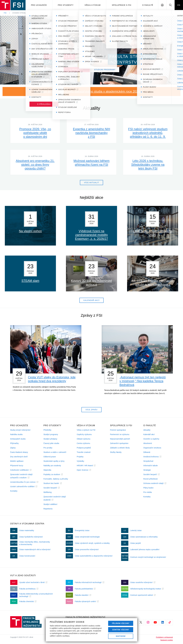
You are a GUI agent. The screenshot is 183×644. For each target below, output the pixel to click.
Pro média (148, 492)
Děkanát (147, 452)
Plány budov (148, 488)
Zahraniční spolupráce (119, 443)
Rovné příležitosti (150, 479)
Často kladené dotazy (19, 452)
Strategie (147, 470)
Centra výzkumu (83, 443)
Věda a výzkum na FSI (86, 430)
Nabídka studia (16, 434)
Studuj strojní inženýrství (20, 430)
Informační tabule (151, 466)
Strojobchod (148, 461)
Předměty (47, 430)
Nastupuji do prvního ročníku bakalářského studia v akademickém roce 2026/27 (89, 91)
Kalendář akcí (149, 434)
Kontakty (14, 491)
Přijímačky (14, 443)
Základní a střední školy (120, 448)
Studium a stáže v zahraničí (55, 452)
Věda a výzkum (93, 5)
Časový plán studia (51, 443)
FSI (5, 13)
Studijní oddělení (50, 504)
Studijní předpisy (50, 439)
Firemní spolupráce (118, 430)
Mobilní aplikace (17, 461)
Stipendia (47, 470)
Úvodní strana (20, 13)
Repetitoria (48, 509)
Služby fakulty (116, 452)
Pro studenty (66, 5)
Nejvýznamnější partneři (120, 439)
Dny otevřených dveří (19, 457)
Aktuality (147, 430)
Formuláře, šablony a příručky (56, 479)
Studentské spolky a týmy (54, 461)
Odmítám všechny (121, 630)
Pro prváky (48, 448)
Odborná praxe (50, 457)
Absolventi (148, 443)
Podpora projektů (84, 448)
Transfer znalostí (84, 452)
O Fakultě (148, 5)
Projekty (80, 457)
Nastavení (121, 636)
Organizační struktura (152, 448)
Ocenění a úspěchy (151, 439)
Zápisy (13, 448)
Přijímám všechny (121, 623)
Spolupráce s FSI (122, 5)
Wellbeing (48, 492)
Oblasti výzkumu (84, 439)
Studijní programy (51, 434)
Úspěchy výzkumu (84, 434)
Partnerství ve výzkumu (120, 434)
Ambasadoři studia (18, 439)
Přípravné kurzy (17, 466)
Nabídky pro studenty (52, 466)
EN (179, 5)
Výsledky (80, 461)
